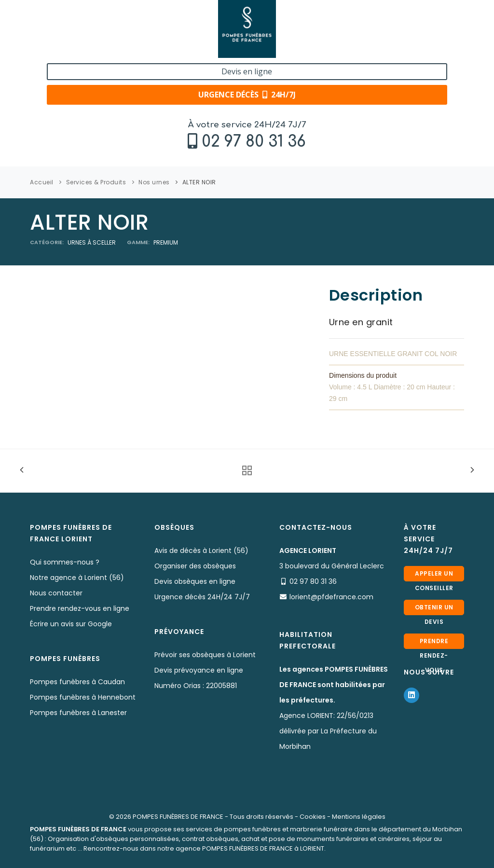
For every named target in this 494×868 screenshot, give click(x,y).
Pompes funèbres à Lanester (78, 713)
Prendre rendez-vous (434, 643)
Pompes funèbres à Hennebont (83, 697)
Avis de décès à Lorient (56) (201, 551)
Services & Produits (96, 182)
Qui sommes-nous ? (65, 562)
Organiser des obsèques (195, 566)
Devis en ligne (412, 18)
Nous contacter (56, 593)
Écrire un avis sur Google (71, 624)
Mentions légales (359, 817)
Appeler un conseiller (434, 575)
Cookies (313, 817)
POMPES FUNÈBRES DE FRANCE (178, 817)
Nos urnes (154, 182)
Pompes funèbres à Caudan (77, 682)
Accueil (42, 182)
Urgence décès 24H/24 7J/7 (202, 597)
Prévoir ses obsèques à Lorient (205, 655)
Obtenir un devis (434, 609)
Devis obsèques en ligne (195, 581)
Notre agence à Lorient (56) (77, 578)
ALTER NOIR (199, 182)
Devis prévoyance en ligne (199, 670)
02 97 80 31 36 (89, 32)
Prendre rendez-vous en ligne (80, 608)
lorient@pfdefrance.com (331, 597)
